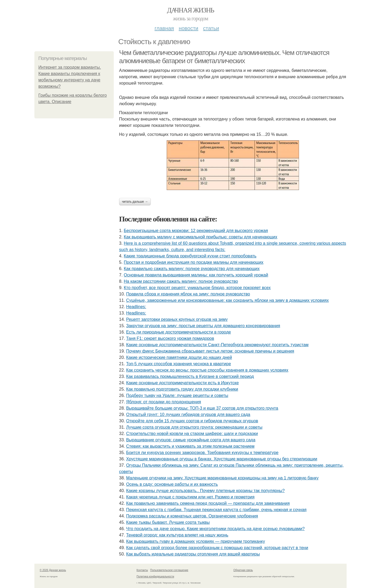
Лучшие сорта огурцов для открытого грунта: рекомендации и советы (194, 427)
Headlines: (136, 307)
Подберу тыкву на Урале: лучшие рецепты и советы (177, 395)
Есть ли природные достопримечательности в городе (179, 332)
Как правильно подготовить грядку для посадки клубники (182, 389)
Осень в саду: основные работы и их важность (172, 484)
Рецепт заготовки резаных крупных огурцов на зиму (177, 319)
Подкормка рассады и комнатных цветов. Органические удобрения (192, 516)
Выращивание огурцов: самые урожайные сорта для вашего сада (191, 440)
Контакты (142, 570)
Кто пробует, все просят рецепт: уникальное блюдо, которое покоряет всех (197, 288)
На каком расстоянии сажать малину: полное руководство (181, 281)
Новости (188, 28)
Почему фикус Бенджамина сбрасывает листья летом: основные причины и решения (210, 351)
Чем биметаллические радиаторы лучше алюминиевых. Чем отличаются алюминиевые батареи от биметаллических (224, 57)
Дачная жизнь (190, 10)
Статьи (211, 28)
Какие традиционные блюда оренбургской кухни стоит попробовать (190, 256)
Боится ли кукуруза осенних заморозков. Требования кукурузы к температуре (202, 453)
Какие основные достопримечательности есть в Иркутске (183, 383)
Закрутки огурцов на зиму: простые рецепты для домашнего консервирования (203, 326)
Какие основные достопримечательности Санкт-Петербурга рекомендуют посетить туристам (217, 345)
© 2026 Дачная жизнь (53, 570)
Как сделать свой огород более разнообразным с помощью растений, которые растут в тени (217, 548)
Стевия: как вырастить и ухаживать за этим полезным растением (190, 446)
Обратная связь (243, 570)
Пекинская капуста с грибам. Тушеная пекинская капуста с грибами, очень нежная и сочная (216, 510)
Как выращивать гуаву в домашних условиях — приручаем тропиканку (196, 541)
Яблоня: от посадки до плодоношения (164, 402)
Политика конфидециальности (155, 577)
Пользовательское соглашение (169, 570)
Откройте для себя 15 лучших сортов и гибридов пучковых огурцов (192, 421)
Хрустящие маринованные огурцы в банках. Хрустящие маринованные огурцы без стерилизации (222, 459)
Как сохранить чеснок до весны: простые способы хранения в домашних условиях (207, 370)
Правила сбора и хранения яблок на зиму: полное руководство (188, 294)
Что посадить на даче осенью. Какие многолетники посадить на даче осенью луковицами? (216, 529)
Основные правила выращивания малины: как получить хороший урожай (196, 275)
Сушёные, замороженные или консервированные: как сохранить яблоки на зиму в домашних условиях (228, 300)
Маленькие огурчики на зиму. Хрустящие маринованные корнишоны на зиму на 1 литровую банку (222, 478)
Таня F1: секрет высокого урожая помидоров (170, 338)
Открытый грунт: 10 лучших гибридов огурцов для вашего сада (188, 415)
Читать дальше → (135, 202)
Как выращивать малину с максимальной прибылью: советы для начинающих (201, 237)
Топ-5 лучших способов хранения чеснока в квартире (179, 364)
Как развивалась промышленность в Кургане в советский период (190, 376)
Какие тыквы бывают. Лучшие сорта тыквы (168, 522)
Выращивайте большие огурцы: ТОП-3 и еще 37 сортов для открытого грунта (202, 408)
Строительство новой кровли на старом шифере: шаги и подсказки (192, 434)
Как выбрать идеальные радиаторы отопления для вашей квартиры (193, 554)
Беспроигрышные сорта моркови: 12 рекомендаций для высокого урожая (196, 231)
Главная (164, 28)
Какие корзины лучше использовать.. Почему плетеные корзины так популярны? (205, 491)
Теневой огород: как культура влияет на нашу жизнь (177, 535)
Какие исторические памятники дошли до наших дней (179, 357)
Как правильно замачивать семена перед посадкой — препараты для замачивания (208, 503)
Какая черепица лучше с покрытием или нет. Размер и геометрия (190, 497)
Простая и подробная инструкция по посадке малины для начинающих (194, 262)
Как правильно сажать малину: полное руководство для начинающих (192, 269)
